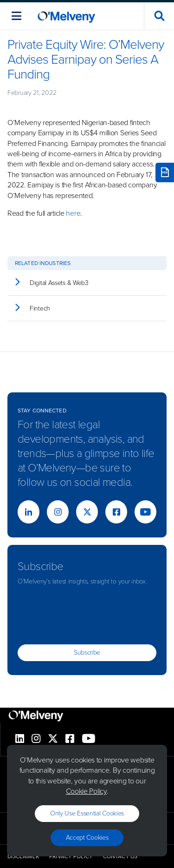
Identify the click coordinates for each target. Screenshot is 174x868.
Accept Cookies (87, 838)
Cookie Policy (86, 791)
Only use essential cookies (87, 813)
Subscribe (87, 653)
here (73, 213)
